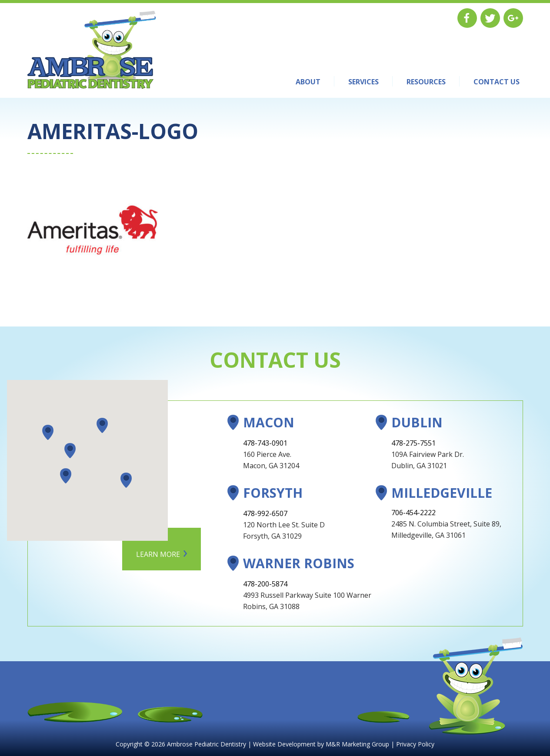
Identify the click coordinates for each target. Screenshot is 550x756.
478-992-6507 (265, 513)
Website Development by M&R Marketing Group (321, 744)
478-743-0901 (265, 443)
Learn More (158, 554)
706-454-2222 (413, 513)
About (308, 82)
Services (363, 82)
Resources (426, 82)
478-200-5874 (265, 584)
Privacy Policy (415, 744)
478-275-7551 (413, 443)
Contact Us (497, 82)
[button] (70, 451)
